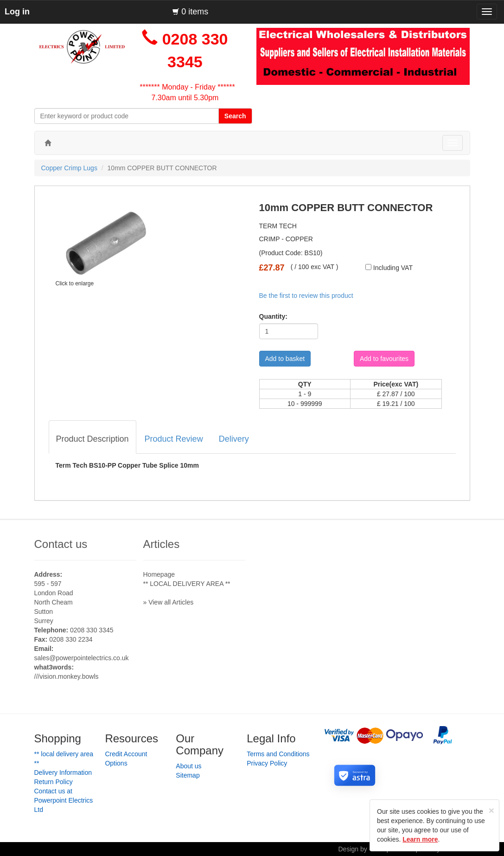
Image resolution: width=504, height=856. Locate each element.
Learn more (420, 839)
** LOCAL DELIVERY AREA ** (187, 584)
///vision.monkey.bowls (67, 676)
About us (188, 766)
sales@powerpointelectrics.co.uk (82, 658)
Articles (162, 544)
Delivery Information (63, 772)
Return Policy (54, 782)
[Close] (491, 810)
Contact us (61, 544)
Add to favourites (384, 359)
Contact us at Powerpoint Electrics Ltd (64, 800)
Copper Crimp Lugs (69, 168)
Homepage (159, 574)
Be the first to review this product (306, 296)
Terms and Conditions (278, 754)
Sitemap (188, 775)
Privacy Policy (267, 763)
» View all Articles (169, 602)
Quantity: (270, 316)
